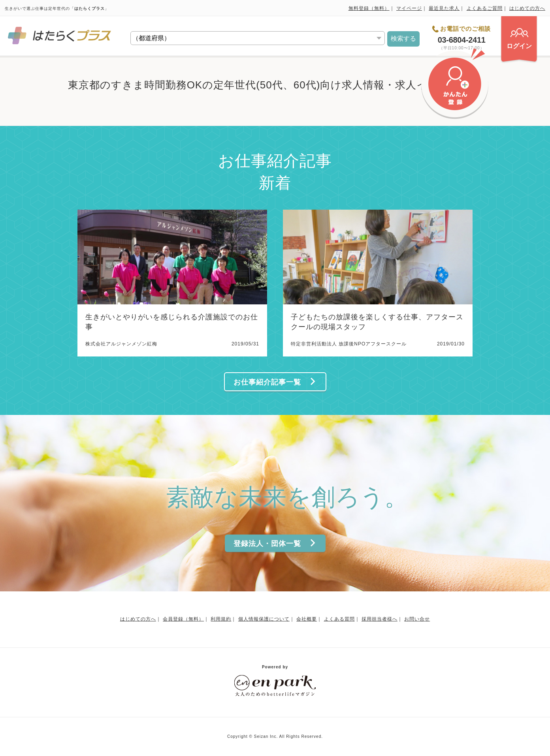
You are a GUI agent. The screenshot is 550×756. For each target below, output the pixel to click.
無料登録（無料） (369, 8)
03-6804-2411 (462, 40)
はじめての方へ (527, 8)
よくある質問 (339, 619)
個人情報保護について (264, 619)
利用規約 (221, 619)
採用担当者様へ (380, 619)
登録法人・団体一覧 (275, 543)
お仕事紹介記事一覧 (275, 382)
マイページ (409, 8)
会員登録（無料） (183, 619)
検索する (403, 38)
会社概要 (307, 619)
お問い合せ (417, 619)
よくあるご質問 (485, 8)
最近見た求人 (444, 8)
